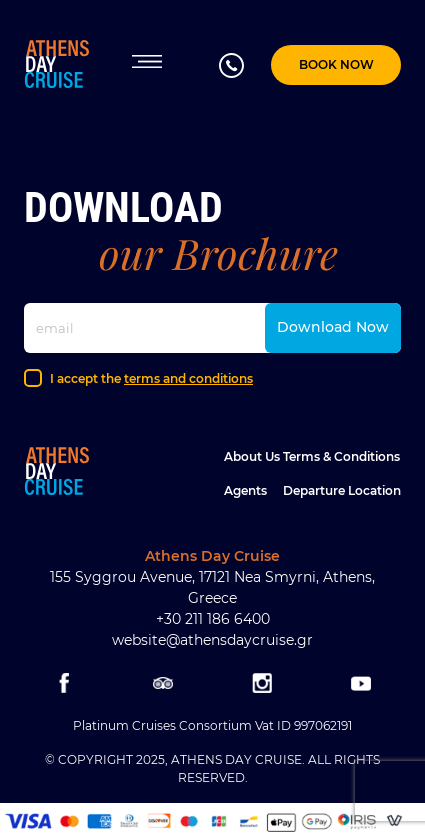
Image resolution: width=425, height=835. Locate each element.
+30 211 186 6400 (213, 619)
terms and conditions (188, 378)
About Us (252, 456)
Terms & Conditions (341, 456)
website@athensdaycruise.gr (212, 640)
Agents (245, 490)
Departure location (342, 490)
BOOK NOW (336, 64)
